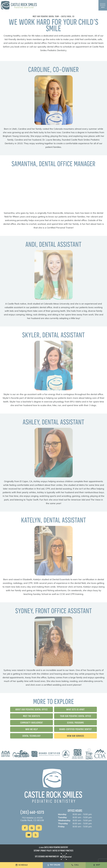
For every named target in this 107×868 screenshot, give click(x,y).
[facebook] (25, 828)
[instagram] (39, 828)
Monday (62, 815)
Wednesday (64, 821)
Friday (61, 827)
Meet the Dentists (32, 716)
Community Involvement (32, 723)
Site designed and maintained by (53, 856)
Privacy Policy (46, 851)
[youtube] (29, 835)
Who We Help (32, 729)
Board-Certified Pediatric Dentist (76, 729)
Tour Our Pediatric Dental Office (76, 716)
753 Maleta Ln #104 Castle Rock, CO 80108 (32, 819)
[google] (32, 828)
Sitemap (37, 851)
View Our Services (75, 736)
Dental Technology (32, 736)
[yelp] (36, 835)
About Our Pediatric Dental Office (32, 709)
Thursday (63, 824)
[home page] (19, 5)
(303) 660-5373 (32, 812)
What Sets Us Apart (75, 709)
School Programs (75, 723)
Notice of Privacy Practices (63, 851)
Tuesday (62, 818)
